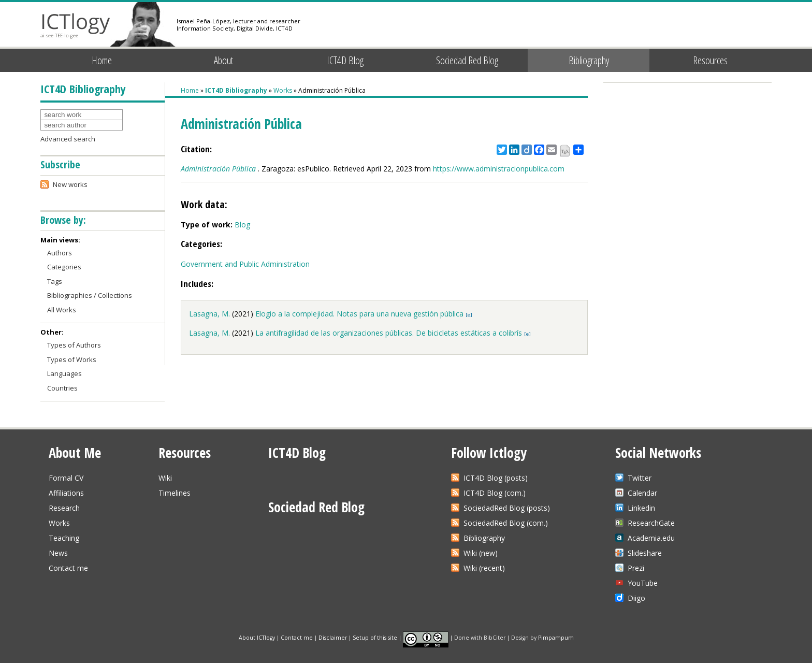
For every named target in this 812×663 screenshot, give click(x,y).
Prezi (636, 568)
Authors (60, 253)
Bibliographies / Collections (90, 295)
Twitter (640, 478)
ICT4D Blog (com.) (495, 493)
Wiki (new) (481, 553)
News (58, 553)
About (223, 60)
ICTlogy (75, 26)
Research (64, 508)
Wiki (165, 478)
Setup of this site (375, 637)
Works (283, 90)
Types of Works (72, 359)
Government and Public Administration (245, 264)
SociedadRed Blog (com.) (506, 523)
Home (102, 60)
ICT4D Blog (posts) (496, 478)
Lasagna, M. (209, 314)
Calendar (642, 493)
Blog (242, 225)
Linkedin (641, 508)
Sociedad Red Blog (467, 60)
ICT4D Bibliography (236, 90)
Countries (62, 388)
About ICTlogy (257, 637)
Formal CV (66, 478)
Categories (64, 267)
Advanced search (68, 139)
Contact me (68, 568)
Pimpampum (556, 637)
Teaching (64, 538)
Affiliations (66, 493)
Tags (55, 281)
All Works (62, 310)
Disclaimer (333, 637)
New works (70, 184)
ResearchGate (651, 523)
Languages (64, 373)
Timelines (175, 493)
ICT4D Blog (345, 60)
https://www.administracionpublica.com (499, 169)
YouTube (643, 583)
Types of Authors (74, 345)
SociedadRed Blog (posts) (507, 508)
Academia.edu (651, 538)
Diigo (636, 598)
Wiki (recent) (484, 568)
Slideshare (645, 553)
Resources (710, 60)
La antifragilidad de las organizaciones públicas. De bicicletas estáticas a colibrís (389, 333)
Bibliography (589, 60)
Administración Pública (218, 169)
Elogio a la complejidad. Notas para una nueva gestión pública (359, 314)
